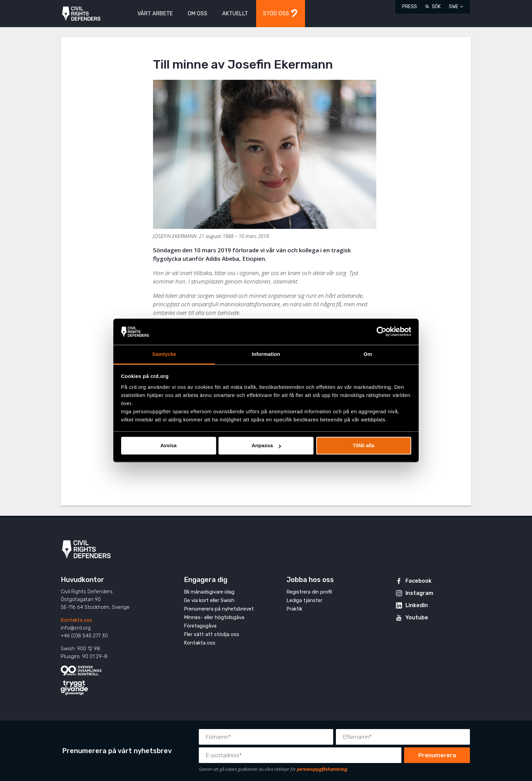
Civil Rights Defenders (81, 14)
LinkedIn (417, 605)
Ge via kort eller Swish (209, 600)
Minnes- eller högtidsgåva (214, 617)
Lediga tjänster (304, 600)
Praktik (294, 609)
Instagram (419, 593)
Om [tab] (368, 354)
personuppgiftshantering (322, 769)
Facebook (419, 581)
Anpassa (266, 446)
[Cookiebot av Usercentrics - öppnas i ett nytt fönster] (382, 332)
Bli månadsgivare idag (209, 592)
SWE (454, 7)
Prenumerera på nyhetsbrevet (219, 609)
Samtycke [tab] (164, 354)
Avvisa (169, 446)
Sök (436, 7)
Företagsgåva (200, 626)
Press (410, 7)
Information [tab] (266, 354)
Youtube (417, 617)
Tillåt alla (364, 446)
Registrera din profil (309, 592)
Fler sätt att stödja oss (212, 634)
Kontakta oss (77, 620)
